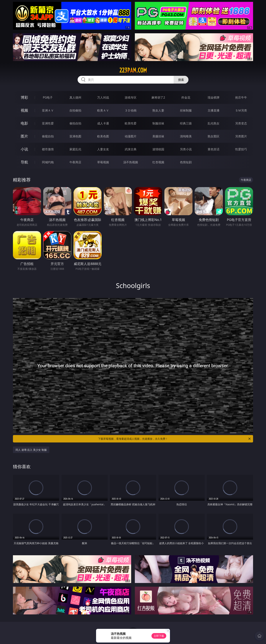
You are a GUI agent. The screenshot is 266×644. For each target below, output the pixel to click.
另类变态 (241, 123)
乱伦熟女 (214, 123)
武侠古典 (131, 149)
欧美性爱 (131, 123)
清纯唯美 (186, 136)
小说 (24, 149)
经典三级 (186, 123)
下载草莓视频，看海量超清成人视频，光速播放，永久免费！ (175, 439)
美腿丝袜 (158, 136)
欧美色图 (103, 136)
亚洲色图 (75, 136)
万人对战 (103, 97)
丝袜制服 (186, 110)
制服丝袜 (158, 123)
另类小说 (186, 149)
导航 (24, 162)
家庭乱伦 (75, 149)
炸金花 (186, 97)
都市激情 (48, 149)
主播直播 (214, 110)
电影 (24, 123)
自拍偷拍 (75, 110)
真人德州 (75, 97)
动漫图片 (131, 136)
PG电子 (48, 97)
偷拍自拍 (75, 123)
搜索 (181, 80)
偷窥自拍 (48, 136)
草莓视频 (103, 162)
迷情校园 (158, 149)
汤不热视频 (131, 162)
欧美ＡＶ (103, 110)
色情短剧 (186, 162)
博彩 (24, 97)
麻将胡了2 (158, 97)
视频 (24, 110)
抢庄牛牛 (241, 97)
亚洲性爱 (48, 123)
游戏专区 (131, 97)
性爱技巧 (241, 149)
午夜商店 (75, 162)
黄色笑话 (214, 149)
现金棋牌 (214, 97)
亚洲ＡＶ (48, 110)
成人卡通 (103, 123)
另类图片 (241, 136)
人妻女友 (103, 149)
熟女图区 (214, 136)
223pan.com (133, 70)
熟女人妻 (158, 110)
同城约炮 (48, 162)
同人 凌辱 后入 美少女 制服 (31, 450)
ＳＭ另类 (241, 110)
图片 (24, 136)
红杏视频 (158, 162)
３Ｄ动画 (131, 110)
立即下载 (159, 636)
